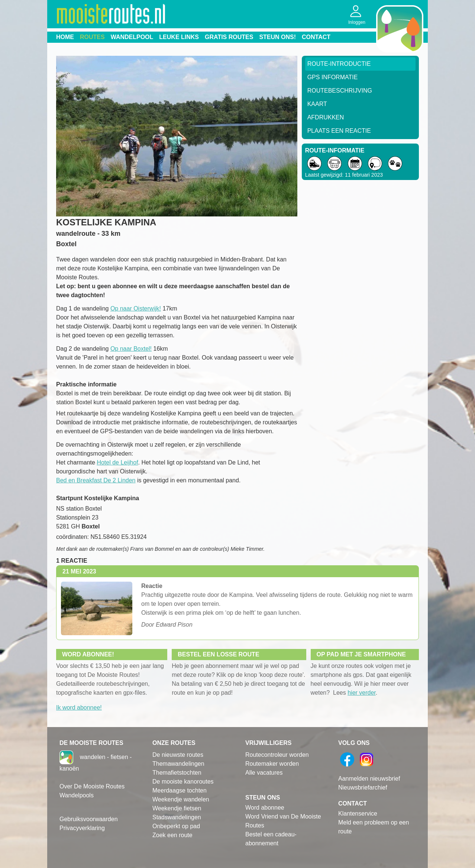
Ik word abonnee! (79, 708)
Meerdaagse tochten (180, 790)
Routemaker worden (272, 764)
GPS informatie (333, 77)
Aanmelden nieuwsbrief (369, 779)
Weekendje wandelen (181, 799)
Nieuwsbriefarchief (363, 787)
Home (65, 37)
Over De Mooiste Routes (92, 786)
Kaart (317, 104)
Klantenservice (358, 814)
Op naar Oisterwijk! (136, 308)
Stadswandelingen (177, 817)
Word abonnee (265, 808)
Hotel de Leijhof (117, 462)
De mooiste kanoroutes (183, 782)
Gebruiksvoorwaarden (89, 819)
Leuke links (179, 37)
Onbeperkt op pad (176, 826)
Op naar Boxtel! (131, 349)
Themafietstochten (177, 773)
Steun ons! (277, 37)
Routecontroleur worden (277, 755)
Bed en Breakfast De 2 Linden (96, 480)
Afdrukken (326, 117)
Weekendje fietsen (177, 808)
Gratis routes (229, 37)
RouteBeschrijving (340, 91)
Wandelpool (132, 37)
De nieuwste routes (178, 755)
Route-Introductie (339, 64)
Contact (316, 37)
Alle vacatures (264, 773)
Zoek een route (172, 835)
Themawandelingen (178, 764)
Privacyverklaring (82, 828)
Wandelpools (77, 795)
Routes (92, 37)
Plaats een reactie (339, 131)
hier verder (362, 693)
